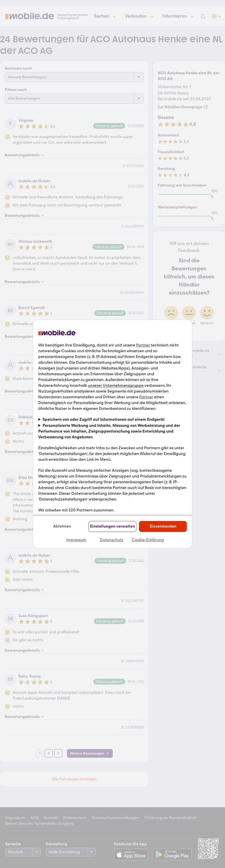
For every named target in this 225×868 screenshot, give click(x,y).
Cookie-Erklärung (148, 540)
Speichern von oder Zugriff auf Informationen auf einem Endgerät (104, 419)
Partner (143, 345)
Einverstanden (163, 526)
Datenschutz (111, 540)
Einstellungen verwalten (112, 526)
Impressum (76, 540)
